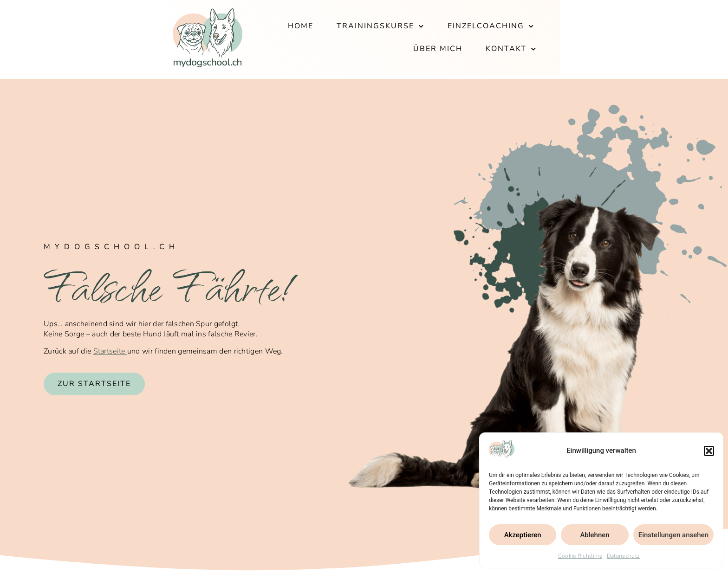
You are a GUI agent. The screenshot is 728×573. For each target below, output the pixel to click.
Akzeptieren (523, 535)
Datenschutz (623, 556)
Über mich (572, 39)
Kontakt (645, 39)
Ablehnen (595, 535)
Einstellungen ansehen (673, 535)
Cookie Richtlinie (580, 556)
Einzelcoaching (480, 39)
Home (290, 39)
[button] (709, 451)
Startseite (110, 351)
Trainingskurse (370, 39)
